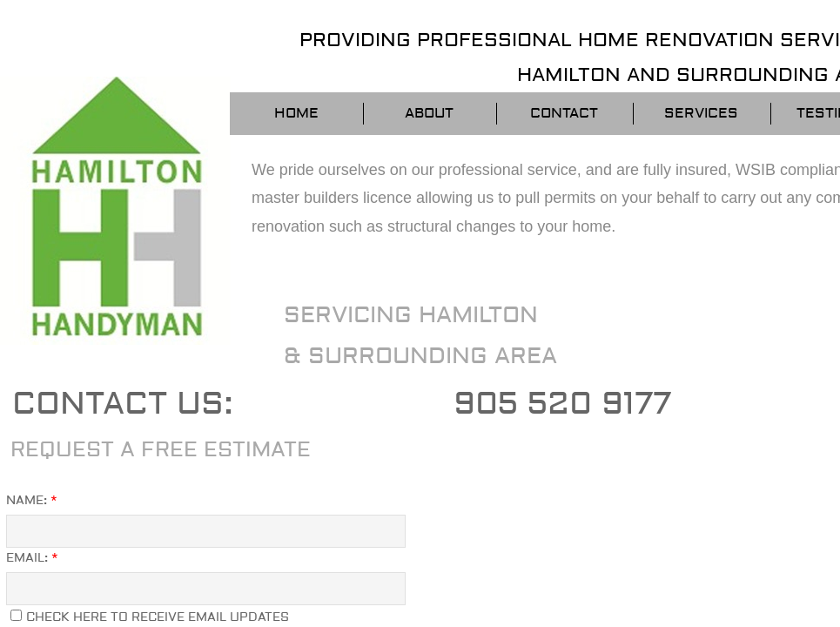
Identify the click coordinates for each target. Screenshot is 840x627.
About (429, 113)
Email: (32, 558)
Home (296, 113)
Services (701, 113)
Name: (32, 501)
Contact (564, 113)
